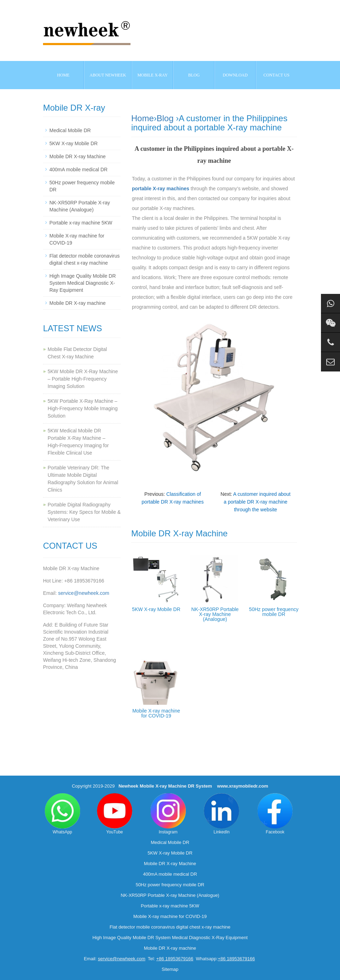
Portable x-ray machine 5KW (81, 223)
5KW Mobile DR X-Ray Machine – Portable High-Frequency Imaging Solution (83, 379)
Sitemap (170, 969)
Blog (165, 118)
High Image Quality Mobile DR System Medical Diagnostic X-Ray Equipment (83, 283)
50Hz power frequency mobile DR (274, 612)
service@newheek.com (84, 593)
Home (63, 75)
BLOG (194, 75)
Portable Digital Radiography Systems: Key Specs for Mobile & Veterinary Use (84, 512)
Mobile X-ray (152, 75)
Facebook (275, 814)
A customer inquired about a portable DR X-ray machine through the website (257, 502)
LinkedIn (221, 814)
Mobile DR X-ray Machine (78, 156)
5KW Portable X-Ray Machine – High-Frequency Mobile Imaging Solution (83, 408)
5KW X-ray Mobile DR (156, 609)
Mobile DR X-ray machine (78, 303)
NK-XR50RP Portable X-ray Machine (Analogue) (215, 614)
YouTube (115, 814)
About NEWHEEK (108, 75)
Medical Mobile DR (70, 130)
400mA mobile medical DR (78, 170)
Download (235, 75)
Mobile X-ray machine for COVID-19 (156, 713)
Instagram (168, 814)
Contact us (277, 75)
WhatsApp (62, 814)
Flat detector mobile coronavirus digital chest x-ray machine (170, 927)
